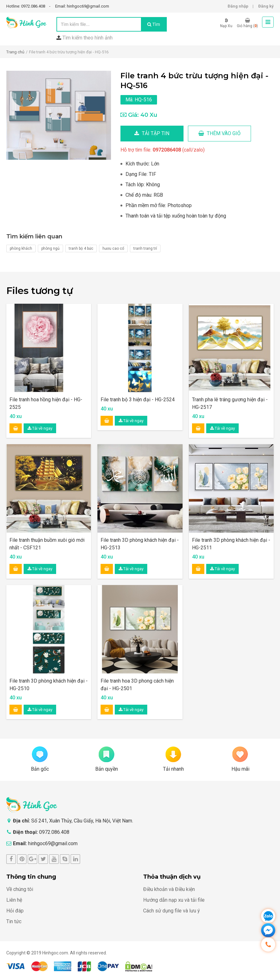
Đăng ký (266, 6)
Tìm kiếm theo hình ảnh (87, 38)
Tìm (154, 24)
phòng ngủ (50, 248)
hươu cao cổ (113, 248)
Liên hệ (14, 900)
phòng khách (21, 248)
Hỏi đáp (15, 911)
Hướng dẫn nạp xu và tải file (174, 900)
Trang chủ (15, 52)
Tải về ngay (40, 428)
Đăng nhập (238, 6)
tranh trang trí (145, 248)
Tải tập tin (152, 133)
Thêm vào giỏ (219, 133)
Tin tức (14, 921)
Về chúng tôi (20, 889)
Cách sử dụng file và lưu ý (172, 911)
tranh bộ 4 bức (81, 248)
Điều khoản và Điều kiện (169, 889)
